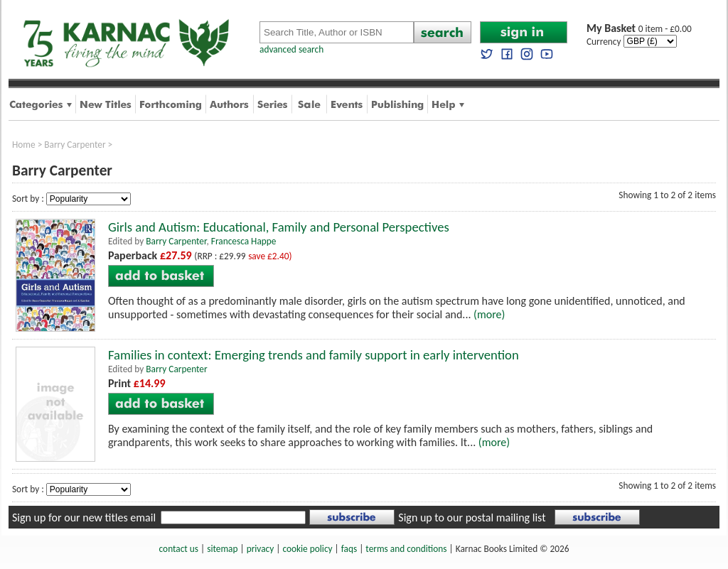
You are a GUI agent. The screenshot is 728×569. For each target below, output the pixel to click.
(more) (489, 314)
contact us (179, 549)
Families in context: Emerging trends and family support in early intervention (314, 355)
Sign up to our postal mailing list (472, 517)
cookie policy (307, 549)
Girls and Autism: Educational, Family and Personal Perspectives (279, 227)
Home (24, 145)
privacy (261, 549)
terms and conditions (406, 549)
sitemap (222, 549)
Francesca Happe (244, 241)
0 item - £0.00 (639, 29)
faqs (349, 549)
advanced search (291, 49)
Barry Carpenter (75, 145)
